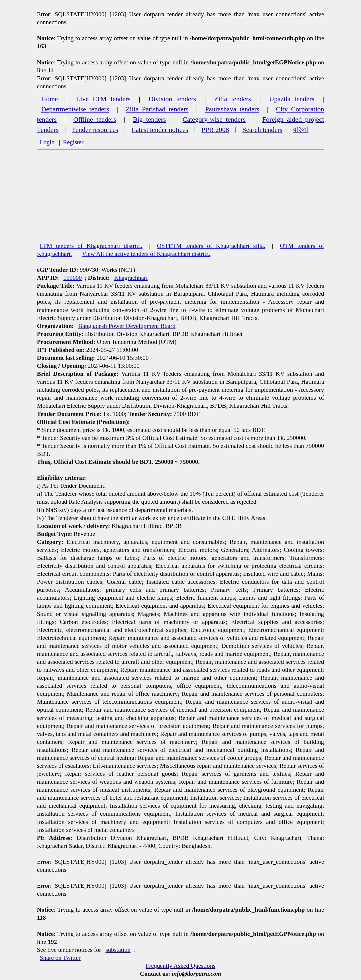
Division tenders (172, 99)
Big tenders (149, 119)
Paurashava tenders (232, 109)
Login (47, 142)
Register (73, 142)
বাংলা (300, 130)
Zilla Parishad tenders (157, 109)
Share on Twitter (60, 958)
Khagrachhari (131, 278)
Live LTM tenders (103, 99)
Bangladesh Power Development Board (127, 326)
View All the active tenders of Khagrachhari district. (146, 254)
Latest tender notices (160, 130)
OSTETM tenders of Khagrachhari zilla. (211, 246)
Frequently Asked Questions (180, 966)
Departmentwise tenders (75, 109)
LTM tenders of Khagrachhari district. (91, 246)
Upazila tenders (292, 99)
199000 (73, 278)
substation (118, 950)
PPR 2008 (215, 130)
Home (50, 99)
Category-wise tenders (214, 119)
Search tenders (263, 130)
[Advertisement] (181, 199)
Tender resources (95, 130)
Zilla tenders (233, 99)
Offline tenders (95, 119)
